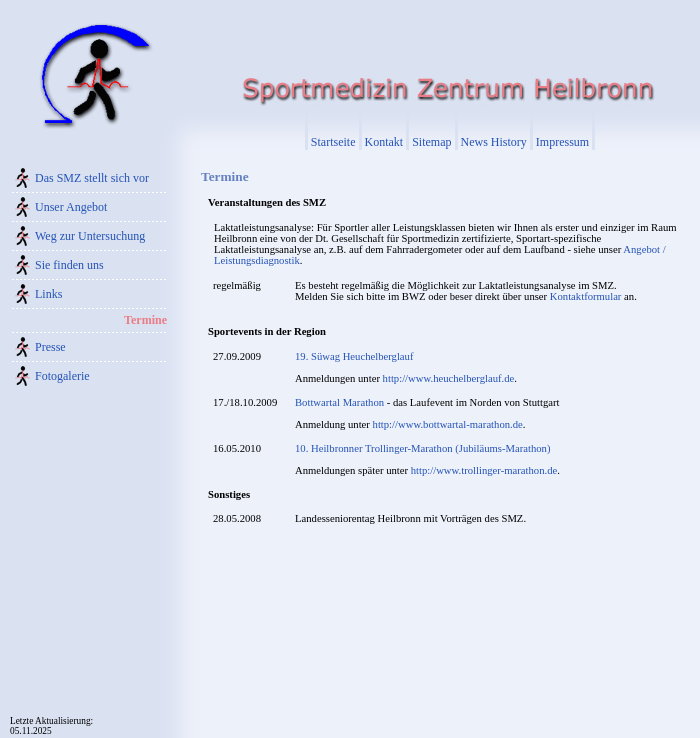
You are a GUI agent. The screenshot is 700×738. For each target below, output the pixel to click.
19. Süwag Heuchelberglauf (354, 356)
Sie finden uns (69, 265)
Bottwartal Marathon (339, 402)
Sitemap (431, 142)
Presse (50, 347)
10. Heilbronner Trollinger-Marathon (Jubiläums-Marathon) (423, 448)
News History (494, 142)
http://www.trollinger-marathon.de (484, 470)
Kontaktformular (586, 296)
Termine (145, 320)
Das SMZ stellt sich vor (92, 178)
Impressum (562, 142)
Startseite (333, 142)
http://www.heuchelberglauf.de (449, 378)
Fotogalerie (62, 376)
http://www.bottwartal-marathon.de (448, 424)
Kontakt (384, 142)
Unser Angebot (71, 207)
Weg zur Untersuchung (90, 236)
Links (48, 294)
